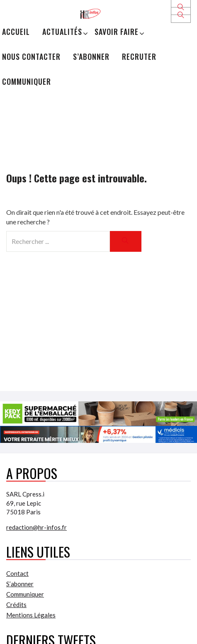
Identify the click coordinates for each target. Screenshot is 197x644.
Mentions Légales (31, 615)
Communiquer (27, 81)
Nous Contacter (31, 57)
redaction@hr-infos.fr (36, 527)
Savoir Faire (117, 32)
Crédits (16, 605)
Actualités (62, 32)
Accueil (16, 32)
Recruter (139, 57)
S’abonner (91, 57)
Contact (17, 573)
